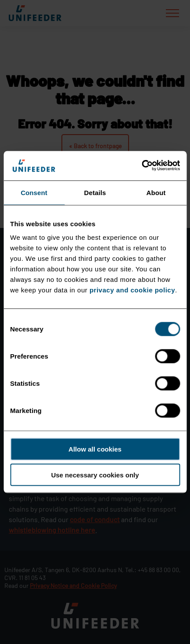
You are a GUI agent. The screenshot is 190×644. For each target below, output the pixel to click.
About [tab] (156, 192)
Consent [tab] (34, 192)
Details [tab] (95, 192)
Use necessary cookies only (95, 475)
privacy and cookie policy (132, 290)
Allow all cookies (95, 449)
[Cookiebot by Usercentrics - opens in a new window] (142, 166)
